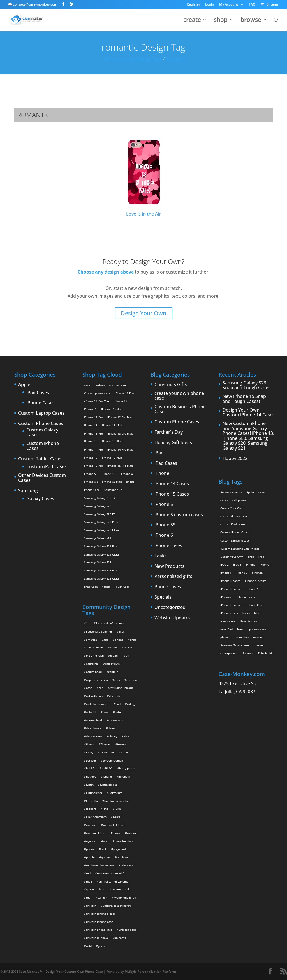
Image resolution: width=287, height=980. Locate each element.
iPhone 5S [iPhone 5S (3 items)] (254, 589)
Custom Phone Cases (41, 424)
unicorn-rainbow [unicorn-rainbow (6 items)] (97, 938)
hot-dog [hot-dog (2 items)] (91, 776)
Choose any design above (106, 272)
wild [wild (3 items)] (89, 946)
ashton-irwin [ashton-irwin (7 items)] (94, 647)
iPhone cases (168, 546)
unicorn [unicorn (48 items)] (91, 906)
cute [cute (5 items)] (118, 712)
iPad (159, 453)
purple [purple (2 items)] (90, 857)
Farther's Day (169, 432)
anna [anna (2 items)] (133, 640)
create (192, 21)
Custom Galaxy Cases (42, 432)
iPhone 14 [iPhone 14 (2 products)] (91, 441)
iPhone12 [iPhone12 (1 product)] (90, 409)
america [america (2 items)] (92, 640)
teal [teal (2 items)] (89, 897)
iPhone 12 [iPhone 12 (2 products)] (121, 401)
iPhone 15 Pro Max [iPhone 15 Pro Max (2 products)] (120, 466)
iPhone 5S (165, 525)
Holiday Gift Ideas (173, 443)
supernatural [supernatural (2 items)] (120, 889)
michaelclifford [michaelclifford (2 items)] (96, 833)
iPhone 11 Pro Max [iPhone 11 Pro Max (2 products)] (97, 401)
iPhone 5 (164, 505)
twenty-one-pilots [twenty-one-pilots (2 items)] (125, 897)
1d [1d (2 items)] (88, 623)
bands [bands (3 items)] (113, 647)
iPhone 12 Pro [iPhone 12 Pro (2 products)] (93, 417)
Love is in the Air (144, 177)
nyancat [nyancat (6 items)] (91, 841)
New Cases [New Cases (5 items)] (228, 621)
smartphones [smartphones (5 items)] (229, 653)
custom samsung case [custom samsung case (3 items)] (235, 540)
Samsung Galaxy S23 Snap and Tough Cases (247, 385)
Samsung (28, 491)
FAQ (252, 5)
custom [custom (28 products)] (100, 385)
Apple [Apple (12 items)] (250, 492)
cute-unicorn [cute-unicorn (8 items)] (117, 720)
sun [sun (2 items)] (103, 889)
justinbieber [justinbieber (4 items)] (94, 793)
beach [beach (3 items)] (128, 647)
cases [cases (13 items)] (224, 500)
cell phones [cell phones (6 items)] (240, 500)
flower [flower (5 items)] (90, 744)
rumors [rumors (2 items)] (258, 637)
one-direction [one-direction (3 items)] (124, 841)
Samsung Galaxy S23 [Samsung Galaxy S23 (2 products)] (98, 562)
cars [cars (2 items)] (117, 680)
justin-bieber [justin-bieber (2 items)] (109, 785)
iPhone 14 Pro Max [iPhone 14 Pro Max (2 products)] (120, 449)
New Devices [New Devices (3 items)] (248, 621)
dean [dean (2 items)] (111, 728)
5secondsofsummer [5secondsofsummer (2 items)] (99, 631)
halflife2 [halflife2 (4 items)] (107, 768)
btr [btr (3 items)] (128, 655)
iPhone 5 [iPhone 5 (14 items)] (242, 573)
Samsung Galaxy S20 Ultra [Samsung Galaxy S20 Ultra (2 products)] (101, 530)
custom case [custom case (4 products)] (117, 385)
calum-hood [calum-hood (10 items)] (94, 672)
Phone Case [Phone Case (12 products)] (92, 490)
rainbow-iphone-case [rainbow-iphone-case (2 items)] (100, 865)
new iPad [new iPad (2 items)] (226, 629)
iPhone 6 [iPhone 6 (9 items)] (226, 597)
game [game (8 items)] (124, 752)
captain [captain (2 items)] (113, 672)
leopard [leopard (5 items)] (91, 809)
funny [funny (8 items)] (90, 752)
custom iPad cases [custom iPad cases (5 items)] (233, 524)
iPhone (162, 473)
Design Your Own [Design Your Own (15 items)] (232, 557)
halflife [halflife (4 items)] (91, 768)
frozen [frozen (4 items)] (121, 744)
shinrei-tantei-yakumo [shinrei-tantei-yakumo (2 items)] (114, 881)
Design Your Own (143, 313)
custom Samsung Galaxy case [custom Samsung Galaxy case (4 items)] (240, 549)
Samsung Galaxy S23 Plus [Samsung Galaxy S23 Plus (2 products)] (101, 570)
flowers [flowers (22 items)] (106, 744)
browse (251, 21)
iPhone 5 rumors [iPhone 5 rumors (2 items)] (231, 589)
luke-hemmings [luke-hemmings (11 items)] (96, 817)
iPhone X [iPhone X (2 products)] (127, 474)
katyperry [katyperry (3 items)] (115, 793)
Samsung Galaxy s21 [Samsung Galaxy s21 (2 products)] (98, 538)
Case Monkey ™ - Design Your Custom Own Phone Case (61, 971)
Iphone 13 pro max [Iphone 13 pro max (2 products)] (120, 433)
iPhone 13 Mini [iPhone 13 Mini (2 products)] (112, 425)
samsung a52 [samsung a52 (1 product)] (113, 490)
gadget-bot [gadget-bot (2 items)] (107, 752)
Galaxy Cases (40, 499)
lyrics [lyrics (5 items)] (116, 817)
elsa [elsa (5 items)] (126, 736)
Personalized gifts (173, 577)
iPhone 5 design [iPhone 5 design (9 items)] (256, 581)
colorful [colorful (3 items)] (91, 712)
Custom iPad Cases (47, 467)
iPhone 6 (164, 535)
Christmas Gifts (171, 385)
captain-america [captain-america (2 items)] (97, 680)
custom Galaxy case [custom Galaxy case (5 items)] (234, 516)
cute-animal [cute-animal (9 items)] (94, 720)
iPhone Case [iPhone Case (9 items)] (255, 605)
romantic (176, 59)
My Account (229, 5)
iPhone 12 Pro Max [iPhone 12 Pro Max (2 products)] (120, 417)
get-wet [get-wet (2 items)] (91, 760)
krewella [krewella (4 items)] (92, 801)
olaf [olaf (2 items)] (106, 841)
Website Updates (173, 618)
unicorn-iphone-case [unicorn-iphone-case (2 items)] (100, 922)
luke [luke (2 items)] (118, 809)
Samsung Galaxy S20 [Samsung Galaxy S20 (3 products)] (98, 506)
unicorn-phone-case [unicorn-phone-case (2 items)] (99, 930)
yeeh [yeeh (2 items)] (101, 946)
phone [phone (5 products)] (130, 482)
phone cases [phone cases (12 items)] (258, 629)
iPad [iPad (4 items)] (261, 557)
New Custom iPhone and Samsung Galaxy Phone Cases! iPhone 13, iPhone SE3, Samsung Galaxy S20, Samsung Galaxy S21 (248, 436)
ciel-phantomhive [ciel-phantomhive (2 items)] (98, 704)
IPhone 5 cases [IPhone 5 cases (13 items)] (230, 581)
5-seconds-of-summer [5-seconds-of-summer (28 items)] (110, 623)
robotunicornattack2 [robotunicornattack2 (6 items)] (111, 873)
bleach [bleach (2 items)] (115, 655)
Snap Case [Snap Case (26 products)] (91, 587)
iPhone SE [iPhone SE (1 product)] (91, 474)
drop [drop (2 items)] (251, 557)
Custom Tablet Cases (40, 459)
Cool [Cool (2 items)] (106, 712)
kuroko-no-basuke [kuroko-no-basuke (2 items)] (116, 801)
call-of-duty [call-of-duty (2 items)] (113, 664)
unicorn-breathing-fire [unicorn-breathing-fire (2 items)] (117, 906)
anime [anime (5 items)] (119, 640)
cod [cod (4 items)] (118, 704)
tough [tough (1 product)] (106, 587)
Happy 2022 (235, 459)
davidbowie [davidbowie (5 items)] (94, 728)
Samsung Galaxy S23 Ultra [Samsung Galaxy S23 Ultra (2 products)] (101, 578)
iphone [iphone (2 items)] (107, 776)
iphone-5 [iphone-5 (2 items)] (124, 776)
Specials (163, 597)
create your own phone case (179, 396)
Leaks (161, 556)
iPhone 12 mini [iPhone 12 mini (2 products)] (111, 409)
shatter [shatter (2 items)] (258, 645)
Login (210, 5)
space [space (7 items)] (90, 889)
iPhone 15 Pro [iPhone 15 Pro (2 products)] (93, 466)
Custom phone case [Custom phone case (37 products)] (97, 393)
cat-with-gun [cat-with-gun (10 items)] (94, 696)
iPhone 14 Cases (172, 484)
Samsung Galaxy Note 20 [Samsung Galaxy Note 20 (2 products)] (101, 498)
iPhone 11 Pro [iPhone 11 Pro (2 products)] (124, 393)
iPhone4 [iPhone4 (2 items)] (226, 573)
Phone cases (168, 587)
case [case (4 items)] (89, 688)
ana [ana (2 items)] (106, 640)
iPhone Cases (40, 403)
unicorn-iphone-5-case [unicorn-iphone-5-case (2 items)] (101, 914)
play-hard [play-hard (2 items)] (120, 849)
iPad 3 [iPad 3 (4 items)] (237, 564)
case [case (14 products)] (87, 385)
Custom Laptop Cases (41, 413)
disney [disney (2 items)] (113, 736)
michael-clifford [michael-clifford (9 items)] (114, 825)
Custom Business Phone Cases (180, 409)
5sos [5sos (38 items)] (122, 631)
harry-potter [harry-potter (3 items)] (127, 768)
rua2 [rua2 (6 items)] (89, 881)
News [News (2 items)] (241, 629)
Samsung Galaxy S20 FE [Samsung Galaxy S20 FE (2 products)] (100, 514)
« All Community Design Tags (131, 59)
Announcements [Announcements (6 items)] (231, 492)
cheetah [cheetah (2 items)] (114, 696)
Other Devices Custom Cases (42, 478)
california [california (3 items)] (92, 664)
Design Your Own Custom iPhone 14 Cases (249, 413)
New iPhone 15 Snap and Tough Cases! (244, 399)
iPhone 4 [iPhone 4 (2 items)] (266, 564)
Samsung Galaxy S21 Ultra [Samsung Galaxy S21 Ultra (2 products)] (101, 554)
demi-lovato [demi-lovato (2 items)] (94, 736)
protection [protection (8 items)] (242, 637)
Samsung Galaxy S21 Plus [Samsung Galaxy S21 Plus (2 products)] (101, 546)
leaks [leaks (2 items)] (246, 613)
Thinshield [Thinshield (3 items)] (265, 653)
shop (221, 21)
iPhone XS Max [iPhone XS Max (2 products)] (112, 482)
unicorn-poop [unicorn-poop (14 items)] (128, 930)
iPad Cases (38, 393)
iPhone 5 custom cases (179, 515)
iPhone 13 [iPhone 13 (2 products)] (91, 425)
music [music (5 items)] (117, 833)
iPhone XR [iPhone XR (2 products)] (91, 482)
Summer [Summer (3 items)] (248, 653)
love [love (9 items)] (106, 809)
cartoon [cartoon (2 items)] (132, 680)
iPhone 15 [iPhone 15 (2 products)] (91, 458)
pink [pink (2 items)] (104, 849)
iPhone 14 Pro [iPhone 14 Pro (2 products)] (93, 449)
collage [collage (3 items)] (132, 704)
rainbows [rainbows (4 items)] (127, 865)
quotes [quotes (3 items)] (106, 857)
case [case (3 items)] (261, 492)
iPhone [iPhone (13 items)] (251, 564)
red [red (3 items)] (88, 873)
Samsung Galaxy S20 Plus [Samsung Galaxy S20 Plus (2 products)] (101, 522)
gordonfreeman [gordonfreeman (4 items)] (113, 760)
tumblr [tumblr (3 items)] (102, 897)
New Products (169, 566)
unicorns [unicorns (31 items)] (120, 938)
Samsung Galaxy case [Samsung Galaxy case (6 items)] (235, 645)
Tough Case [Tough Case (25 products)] (122, 587)
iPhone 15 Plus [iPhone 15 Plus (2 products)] (112, 458)
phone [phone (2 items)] (90, 849)
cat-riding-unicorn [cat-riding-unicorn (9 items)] (121, 688)
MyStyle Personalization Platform (150, 971)
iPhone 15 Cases (172, 494)
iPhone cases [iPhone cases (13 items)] (229, 613)
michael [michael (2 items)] (91, 825)
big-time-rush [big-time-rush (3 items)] (95, 655)
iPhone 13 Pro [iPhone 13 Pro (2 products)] (93, 433)
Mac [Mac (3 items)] (257, 613)
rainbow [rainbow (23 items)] (122, 857)
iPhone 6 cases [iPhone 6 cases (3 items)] (247, 597)
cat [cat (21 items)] (101, 688)
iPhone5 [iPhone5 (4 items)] (257, 573)
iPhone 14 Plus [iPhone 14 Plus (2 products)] (112, 441)
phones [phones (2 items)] (225, 637)
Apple (24, 385)
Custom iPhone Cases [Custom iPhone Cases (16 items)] (235, 532)
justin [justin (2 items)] (90, 785)
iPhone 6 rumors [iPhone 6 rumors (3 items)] (231, 605)
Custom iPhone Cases (43, 446)
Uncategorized (170, 608)
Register (193, 5)
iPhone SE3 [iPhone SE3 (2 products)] (109, 474)
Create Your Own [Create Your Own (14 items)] (232, 508)
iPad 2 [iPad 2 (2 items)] (224, 564)
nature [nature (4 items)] (131, 833)
